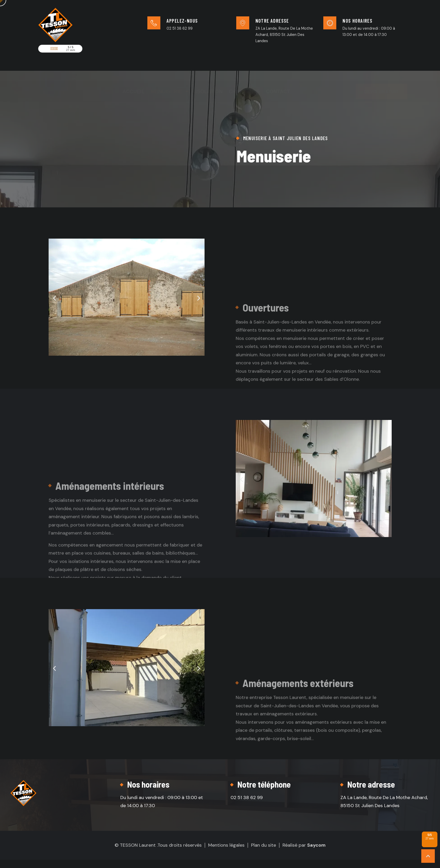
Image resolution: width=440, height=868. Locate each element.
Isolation (209, 72)
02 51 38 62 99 (180, 28)
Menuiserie (170, 72)
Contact (278, 72)
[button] (54, 298)
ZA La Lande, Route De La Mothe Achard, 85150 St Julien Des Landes (284, 35)
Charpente (244, 72)
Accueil (133, 72)
